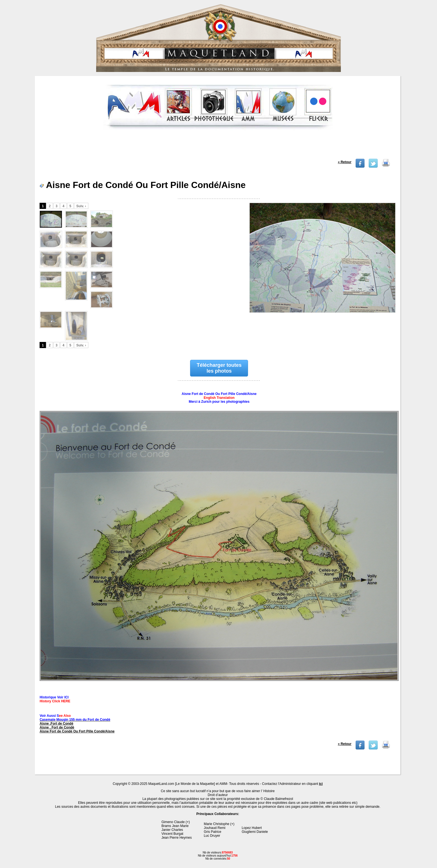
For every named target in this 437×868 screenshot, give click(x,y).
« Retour (345, 162)
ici (321, 784)
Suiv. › (81, 206)
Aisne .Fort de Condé (56, 724)
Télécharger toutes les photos (219, 368)
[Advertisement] (218, 146)
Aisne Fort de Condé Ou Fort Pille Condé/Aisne (77, 731)
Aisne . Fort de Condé (57, 727)
